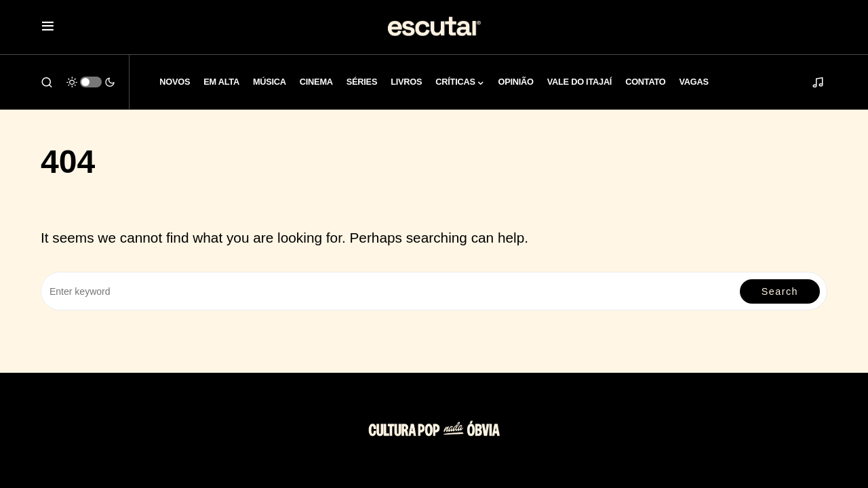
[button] (48, 27)
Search (780, 291)
